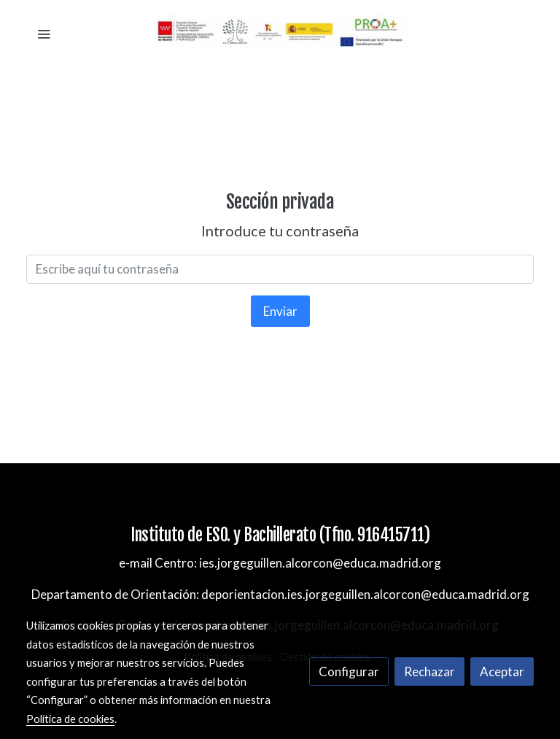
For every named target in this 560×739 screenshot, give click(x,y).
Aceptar (502, 672)
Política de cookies (70, 719)
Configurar (349, 672)
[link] (280, 33)
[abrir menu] (44, 34)
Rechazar (429, 672)
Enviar (280, 311)
